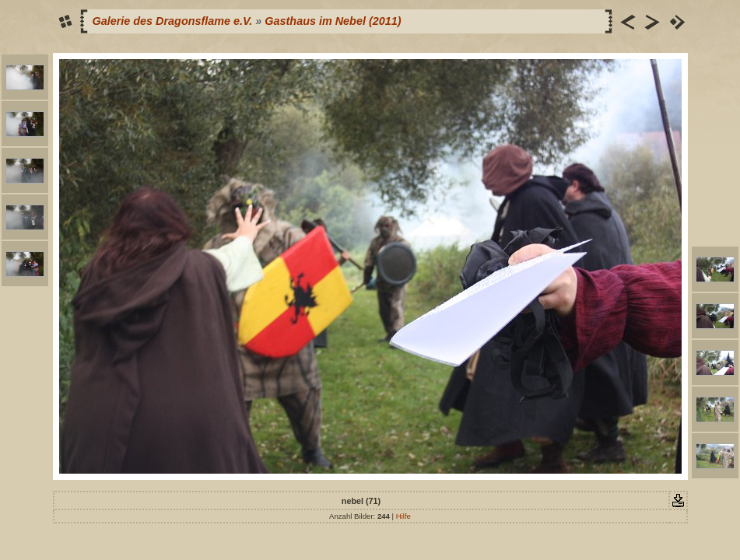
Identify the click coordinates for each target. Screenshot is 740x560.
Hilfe (403, 516)
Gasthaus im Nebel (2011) (333, 21)
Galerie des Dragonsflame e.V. (173, 21)
